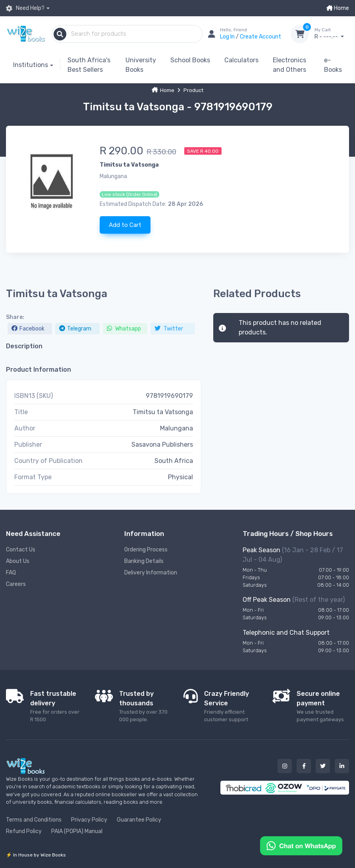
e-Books (333, 65)
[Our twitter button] (323, 766)
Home (338, 8)
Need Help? (25, 8)
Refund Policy (24, 831)
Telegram (75, 329)
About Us (18, 561)
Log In (228, 37)
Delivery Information (151, 573)
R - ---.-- (332, 34)
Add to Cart (125, 225)
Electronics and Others (289, 65)
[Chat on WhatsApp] (301, 845)
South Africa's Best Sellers (89, 65)
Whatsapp (124, 329)
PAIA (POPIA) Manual (77, 831)
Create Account (260, 37)
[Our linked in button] (342, 766)
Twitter (169, 329)
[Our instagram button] (285, 766)
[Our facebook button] (304, 766)
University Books (141, 65)
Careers (16, 584)
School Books (190, 60)
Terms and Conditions (34, 820)
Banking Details (144, 561)
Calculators (241, 60)
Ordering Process (146, 550)
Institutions (31, 65)
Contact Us (21, 550)
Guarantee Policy (139, 820)
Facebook (28, 329)
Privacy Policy (89, 820)
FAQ (11, 573)
